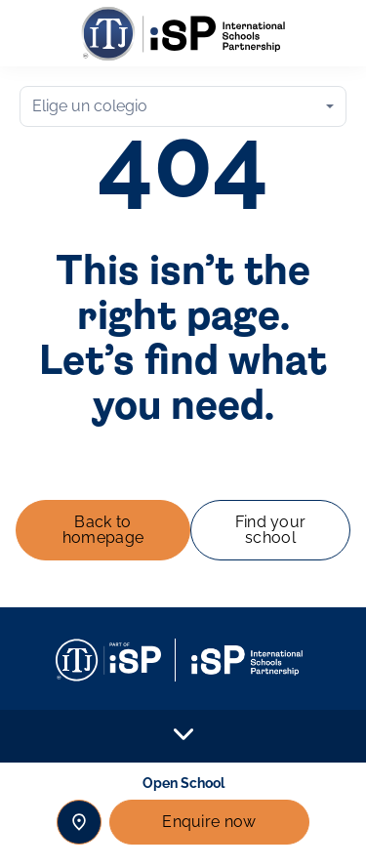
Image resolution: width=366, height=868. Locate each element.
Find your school (271, 530)
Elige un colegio (90, 106)
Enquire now (209, 822)
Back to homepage (103, 530)
